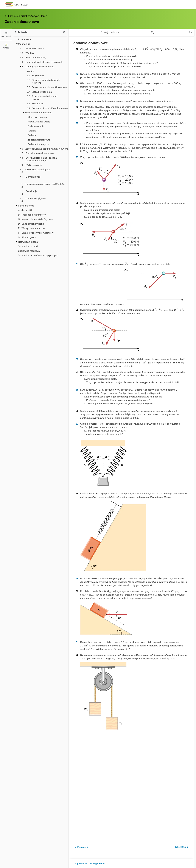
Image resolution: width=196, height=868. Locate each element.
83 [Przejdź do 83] (77, 359)
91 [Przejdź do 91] (77, 642)
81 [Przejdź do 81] (77, 264)
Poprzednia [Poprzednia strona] (81, 847)
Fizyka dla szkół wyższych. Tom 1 (26, 16)
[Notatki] (6, 46)
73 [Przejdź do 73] (77, 74)
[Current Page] (42, 140)
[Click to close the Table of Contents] (6, 34)
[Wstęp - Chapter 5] (44, 71)
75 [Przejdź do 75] (77, 101)
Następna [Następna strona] (182, 847)
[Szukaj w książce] (124, 32)
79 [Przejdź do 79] (77, 157)
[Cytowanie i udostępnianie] (131, 863)
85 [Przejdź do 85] (77, 390)
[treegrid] (40, 147)
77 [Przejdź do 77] (77, 123)
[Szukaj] (152, 32)
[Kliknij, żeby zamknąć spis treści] (64, 32)
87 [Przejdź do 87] (77, 424)
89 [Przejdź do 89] (77, 578)
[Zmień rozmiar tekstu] (190, 32)
